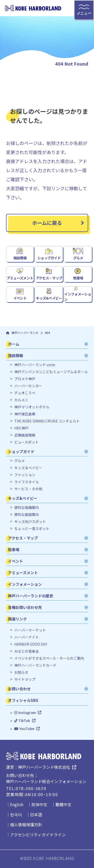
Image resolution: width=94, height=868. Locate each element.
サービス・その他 (28, 489)
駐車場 (78, 278)
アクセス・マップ (49, 278)
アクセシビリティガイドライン (38, 835)
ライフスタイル (27, 482)
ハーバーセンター (28, 386)
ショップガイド (49, 258)
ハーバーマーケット (30, 630)
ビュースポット (26, 442)
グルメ (78, 258)
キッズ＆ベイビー (28, 468)
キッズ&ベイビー (49, 298)
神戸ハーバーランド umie (35, 365)
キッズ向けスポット (30, 522)
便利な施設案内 (27, 515)
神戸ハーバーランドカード (35, 665)
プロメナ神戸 (25, 379)
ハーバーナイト (27, 637)
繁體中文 (63, 804)
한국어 (16, 814)
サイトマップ (25, 679)
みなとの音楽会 (27, 651)
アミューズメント (20, 278)
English (17, 804)
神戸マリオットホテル (32, 407)
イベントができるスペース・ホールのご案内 (49, 658)
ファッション (25, 475)
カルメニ (21, 400)
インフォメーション (77, 297)
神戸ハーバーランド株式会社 (44, 767)
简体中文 (39, 804)
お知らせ (21, 672)
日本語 (36, 814)
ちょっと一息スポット (32, 529)
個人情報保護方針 (26, 825)
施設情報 (20, 258)
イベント (20, 298)
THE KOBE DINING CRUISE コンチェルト (47, 421)
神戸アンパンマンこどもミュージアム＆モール (51, 372)
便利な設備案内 (27, 508)
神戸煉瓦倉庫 (25, 414)
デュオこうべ (25, 393)
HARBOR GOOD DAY (31, 644)
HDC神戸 (21, 428)
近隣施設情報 (25, 435)
